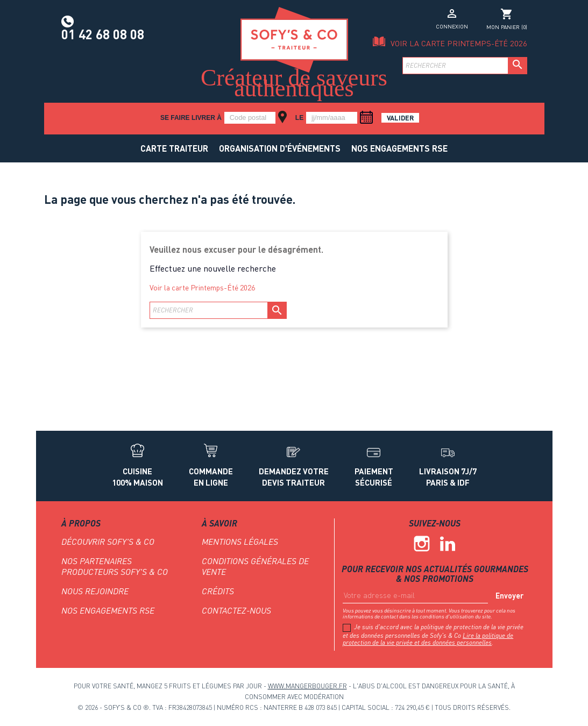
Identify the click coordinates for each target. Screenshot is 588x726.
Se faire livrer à (191, 118)
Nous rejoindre (95, 591)
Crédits (218, 591)
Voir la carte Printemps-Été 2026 (459, 43)
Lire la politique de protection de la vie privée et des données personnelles (428, 639)
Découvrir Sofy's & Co (108, 542)
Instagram (422, 544)
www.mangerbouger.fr (307, 686)
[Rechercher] (465, 66)
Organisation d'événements (280, 148)
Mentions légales (240, 542)
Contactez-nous (236, 610)
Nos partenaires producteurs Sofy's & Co (115, 566)
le (299, 118)
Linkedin (448, 544)
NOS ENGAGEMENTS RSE (399, 148)
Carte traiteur (174, 148)
